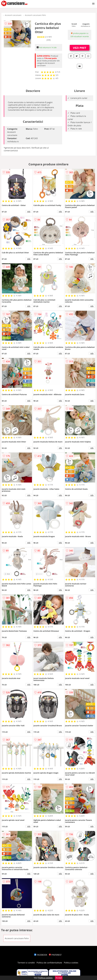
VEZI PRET (80, 48)
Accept (59, 978)
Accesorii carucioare (13, 15)
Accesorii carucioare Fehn (35, 15)
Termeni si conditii (26, 963)
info (29, 212)
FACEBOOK (41, 955)
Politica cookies (71, 963)
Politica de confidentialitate (49, 963)
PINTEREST (55, 955)
